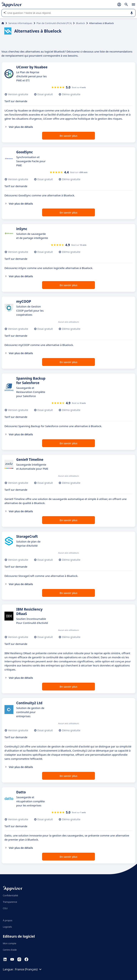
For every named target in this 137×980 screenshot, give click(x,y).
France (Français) (29, 969)
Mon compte (10, 943)
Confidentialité (10, 895)
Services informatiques (20, 23)
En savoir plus (69, 136)
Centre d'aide (10, 950)
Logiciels (7, 927)
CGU (5, 908)
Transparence (10, 902)
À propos (8, 920)
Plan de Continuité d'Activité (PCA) (54, 23)
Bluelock (80, 23)
